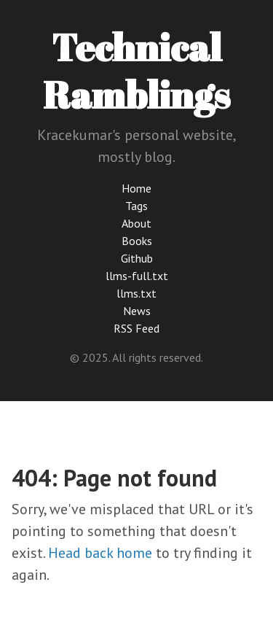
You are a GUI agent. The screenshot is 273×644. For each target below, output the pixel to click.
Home (136, 188)
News (137, 311)
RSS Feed (136, 328)
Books (137, 241)
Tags (136, 206)
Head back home (100, 553)
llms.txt (136, 293)
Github (137, 258)
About (136, 223)
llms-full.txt (137, 276)
